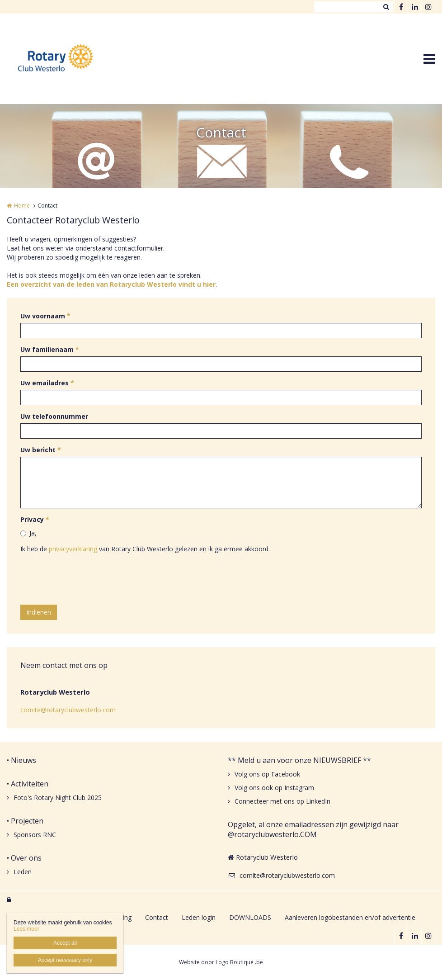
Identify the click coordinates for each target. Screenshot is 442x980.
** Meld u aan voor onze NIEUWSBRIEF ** (299, 760)
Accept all (65, 943)
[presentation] (89, 580)
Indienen (39, 612)
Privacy (35, 519)
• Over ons (24, 858)
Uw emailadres (47, 383)
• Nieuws (21, 760)
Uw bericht (41, 450)
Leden (23, 872)
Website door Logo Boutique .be (221, 962)
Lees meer (26, 929)
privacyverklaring (73, 549)
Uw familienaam (50, 349)
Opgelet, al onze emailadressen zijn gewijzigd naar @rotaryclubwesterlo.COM (313, 829)
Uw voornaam (45, 316)
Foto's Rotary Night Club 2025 (58, 798)
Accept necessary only (65, 960)
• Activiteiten (28, 784)
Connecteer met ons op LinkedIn (282, 801)
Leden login (199, 917)
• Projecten (25, 821)
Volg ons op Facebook (267, 774)
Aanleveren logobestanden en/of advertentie (350, 917)
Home (22, 206)
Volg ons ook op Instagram (274, 788)
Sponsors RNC (35, 835)
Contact (157, 917)
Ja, (33, 533)
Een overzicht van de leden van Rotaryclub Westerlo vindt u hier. (112, 284)
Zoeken (386, 7)
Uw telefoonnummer (54, 416)
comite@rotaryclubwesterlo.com (68, 710)
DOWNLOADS (250, 917)
